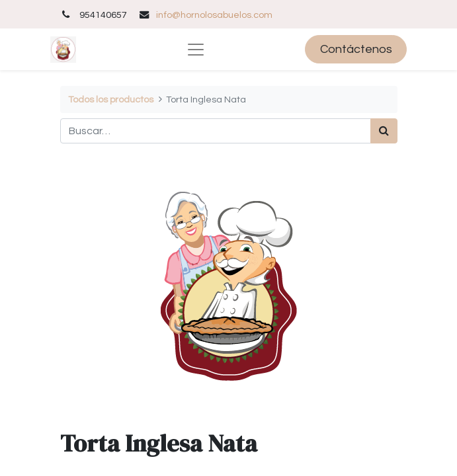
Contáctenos (356, 49)
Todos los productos (111, 99)
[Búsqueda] (384, 131)
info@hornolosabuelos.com (214, 15)
